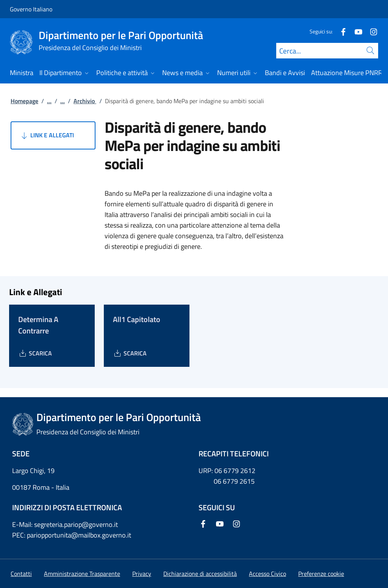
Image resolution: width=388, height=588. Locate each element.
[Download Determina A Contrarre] (35, 353)
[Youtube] (355, 31)
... (49, 101)
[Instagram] (371, 31)
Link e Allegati (47, 135)
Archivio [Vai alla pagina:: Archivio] (85, 101)
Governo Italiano (31, 9)
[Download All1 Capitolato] (130, 353)
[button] (321, 574)
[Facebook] (340, 31)
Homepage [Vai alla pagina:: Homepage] (24, 101)
